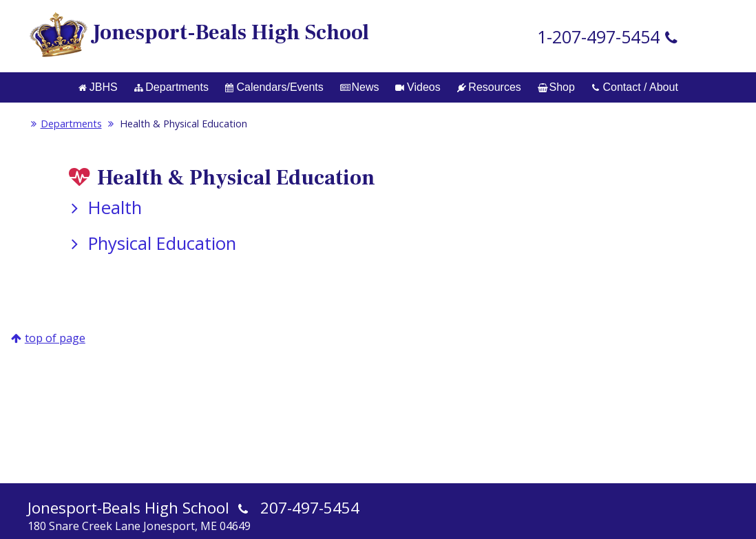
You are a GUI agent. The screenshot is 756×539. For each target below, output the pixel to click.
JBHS (98, 87)
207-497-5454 (310, 508)
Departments (171, 87)
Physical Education (151, 243)
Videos (418, 87)
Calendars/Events (274, 87)
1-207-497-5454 (598, 36)
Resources (489, 87)
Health (104, 208)
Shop (556, 87)
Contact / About (635, 87)
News (360, 87)
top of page (55, 338)
